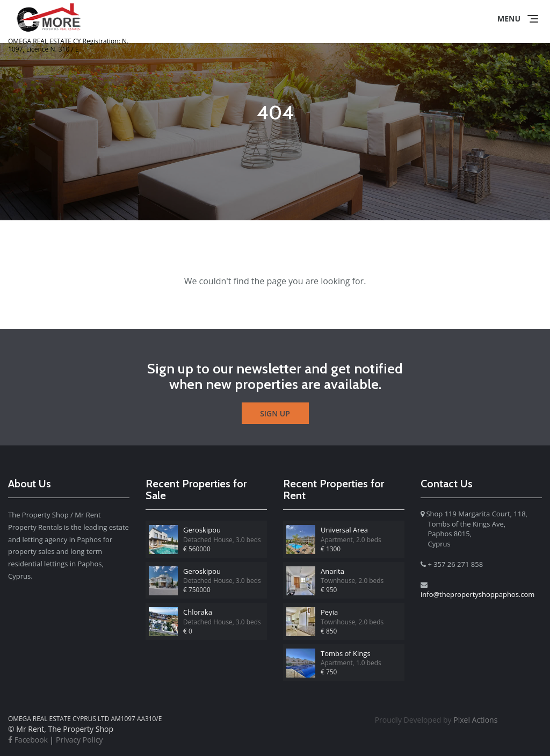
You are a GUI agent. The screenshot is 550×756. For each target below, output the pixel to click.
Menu (509, 19)
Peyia (329, 612)
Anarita (332, 571)
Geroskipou (202, 530)
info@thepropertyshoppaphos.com (477, 594)
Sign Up (275, 413)
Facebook (28, 740)
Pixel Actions (436, 720)
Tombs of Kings (346, 653)
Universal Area (344, 530)
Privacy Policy (79, 740)
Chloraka (198, 612)
